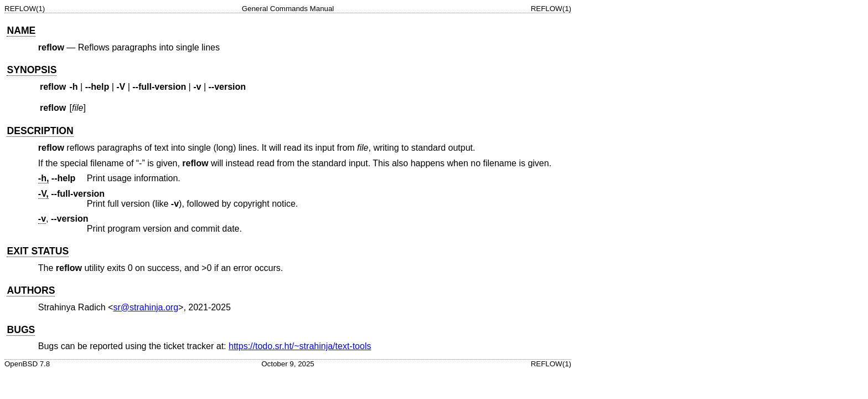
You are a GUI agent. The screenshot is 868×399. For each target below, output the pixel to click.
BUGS (21, 330)
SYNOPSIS (32, 70)
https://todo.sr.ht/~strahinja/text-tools (300, 346)
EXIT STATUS (38, 251)
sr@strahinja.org (146, 307)
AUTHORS (31, 290)
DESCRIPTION (40, 131)
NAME (21, 30)
